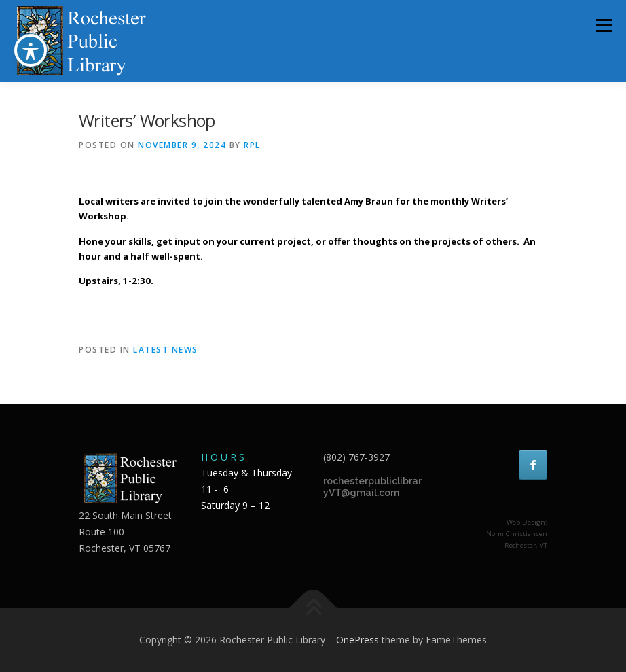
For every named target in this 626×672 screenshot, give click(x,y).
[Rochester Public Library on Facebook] (533, 465)
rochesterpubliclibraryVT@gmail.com (372, 487)
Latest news (166, 350)
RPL (252, 145)
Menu (604, 25)
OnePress (357, 640)
